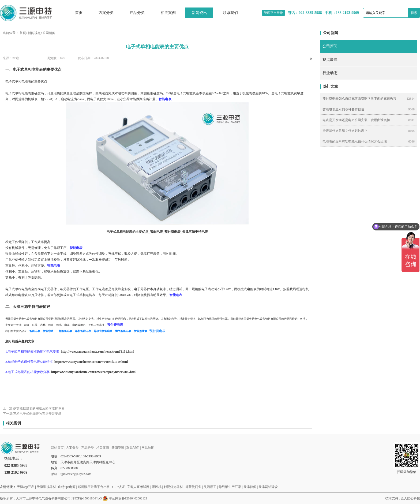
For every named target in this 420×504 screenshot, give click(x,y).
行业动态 (330, 73)
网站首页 (57, 448)
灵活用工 (210, 487)
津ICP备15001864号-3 (87, 498)
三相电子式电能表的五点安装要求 (37, 414)
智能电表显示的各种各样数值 (343, 109)
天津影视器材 (46, 487)
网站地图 (148, 448)
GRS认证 (119, 487)
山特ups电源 (67, 487)
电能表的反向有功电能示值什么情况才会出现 (355, 141)
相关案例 (168, 13)
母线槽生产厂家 (230, 487)
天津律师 (250, 487)
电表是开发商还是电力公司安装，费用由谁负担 (356, 120)
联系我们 (230, 13)
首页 (79, 13)
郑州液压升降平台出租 (94, 487)
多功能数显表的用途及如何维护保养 (39, 408)
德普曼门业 (193, 487)
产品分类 (137, 13)
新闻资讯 (199, 13)
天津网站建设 (268, 487)
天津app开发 (26, 487)
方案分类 (106, 13)
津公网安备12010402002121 (128, 498)
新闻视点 (34, 33)
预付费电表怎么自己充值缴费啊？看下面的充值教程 (359, 99)
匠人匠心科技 (410, 498)
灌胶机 (157, 487)
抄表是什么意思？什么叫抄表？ (345, 131)
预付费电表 (157, 331)
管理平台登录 (273, 13)
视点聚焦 (330, 60)
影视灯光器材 (173, 487)
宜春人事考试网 (138, 487)
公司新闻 (49, 33)
